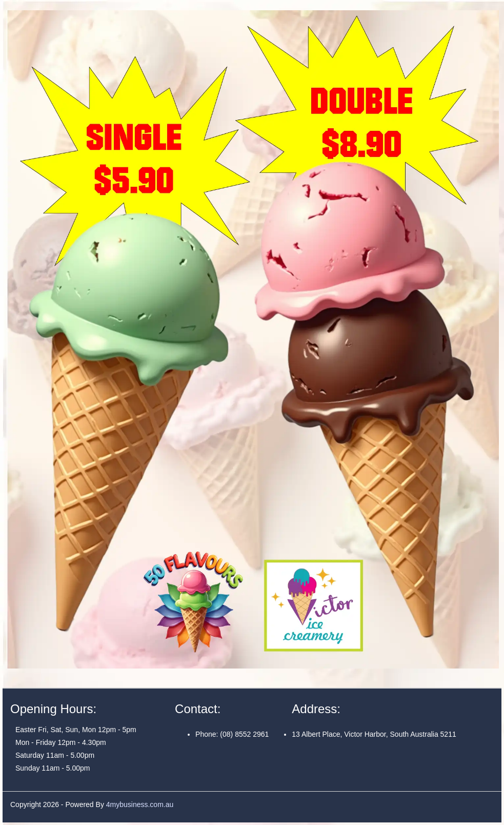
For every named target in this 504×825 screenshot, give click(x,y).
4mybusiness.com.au (140, 804)
